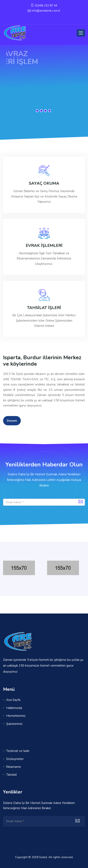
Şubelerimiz (14, 724)
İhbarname (14, 767)
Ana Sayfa (13, 700)
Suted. (43, 857)
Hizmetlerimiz (16, 716)
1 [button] (37, 111)
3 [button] (45, 111)
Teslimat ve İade (18, 751)
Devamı (12, 421)
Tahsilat (12, 775)
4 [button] (50, 111)
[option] (44, 73)
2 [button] (41, 111)
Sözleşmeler (15, 759)
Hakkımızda (14, 708)
